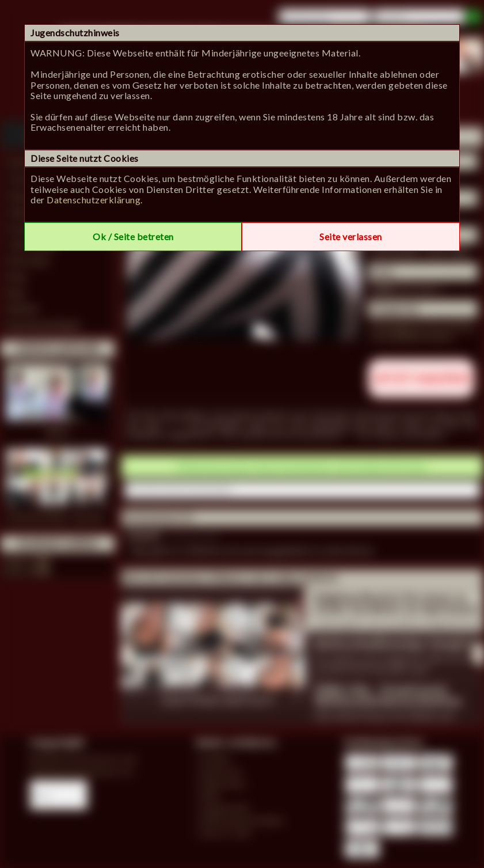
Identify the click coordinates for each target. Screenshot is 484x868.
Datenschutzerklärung (94, 200)
